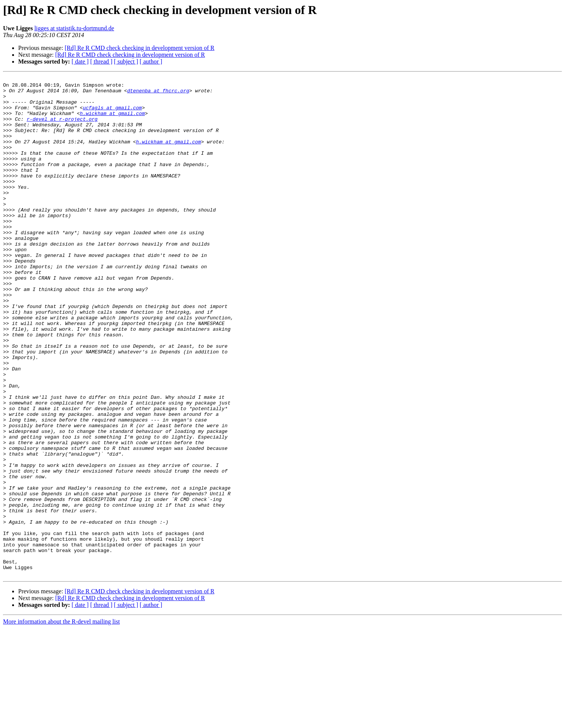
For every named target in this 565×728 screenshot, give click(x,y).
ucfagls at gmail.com (112, 114)
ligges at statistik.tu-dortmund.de (74, 28)
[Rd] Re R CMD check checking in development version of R (140, 48)
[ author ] (151, 61)
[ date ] (80, 61)
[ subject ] (126, 61)
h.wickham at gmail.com (112, 121)
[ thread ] (101, 61)
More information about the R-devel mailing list (61, 721)
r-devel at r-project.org (62, 128)
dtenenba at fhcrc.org (158, 94)
